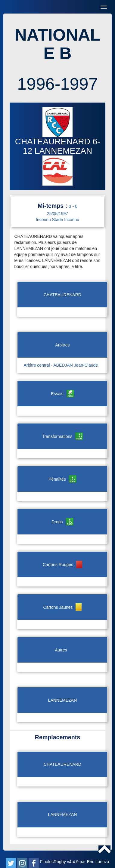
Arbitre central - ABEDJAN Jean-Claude (61, 365)
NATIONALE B (57, 44)
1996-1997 (57, 84)
